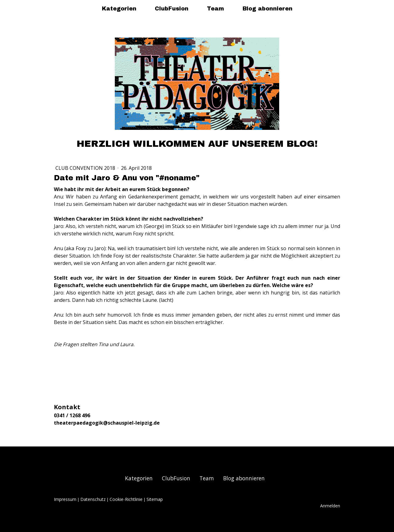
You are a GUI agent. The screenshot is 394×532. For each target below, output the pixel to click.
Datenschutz (93, 499)
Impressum (65, 499)
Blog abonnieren (267, 9)
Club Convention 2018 (86, 168)
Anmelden (330, 506)
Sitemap (155, 499)
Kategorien (119, 9)
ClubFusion (172, 9)
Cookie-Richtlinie (126, 499)
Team (215, 9)
